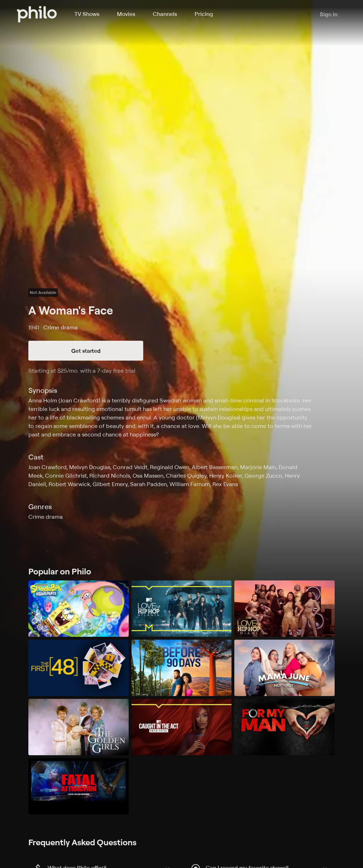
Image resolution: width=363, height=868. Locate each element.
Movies (126, 14)
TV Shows (87, 14)
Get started (86, 351)
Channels (165, 14)
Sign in (329, 14)
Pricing (204, 14)
